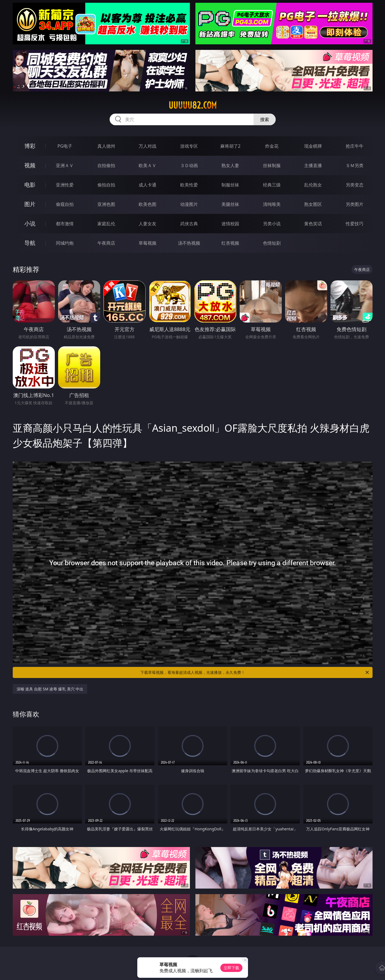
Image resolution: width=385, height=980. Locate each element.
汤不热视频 (189, 243)
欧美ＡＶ (148, 165)
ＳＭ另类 (355, 165)
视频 (30, 165)
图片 (30, 204)
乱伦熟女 (313, 185)
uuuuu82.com (193, 105)
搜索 (265, 119)
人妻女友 (148, 224)
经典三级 (272, 185)
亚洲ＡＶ (65, 165)
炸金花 (272, 146)
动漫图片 (189, 204)
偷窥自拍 (65, 204)
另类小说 (272, 224)
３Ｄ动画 (189, 165)
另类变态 (355, 185)
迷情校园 (230, 224)
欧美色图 (148, 204)
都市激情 (65, 224)
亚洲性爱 (65, 185)
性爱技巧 (355, 224)
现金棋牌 (313, 146)
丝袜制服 (272, 165)
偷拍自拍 (106, 185)
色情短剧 (272, 243)
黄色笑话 (313, 224)
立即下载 (231, 968)
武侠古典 (189, 224)
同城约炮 (65, 243)
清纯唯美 (272, 204)
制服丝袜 (230, 185)
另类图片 (355, 204)
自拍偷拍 (106, 165)
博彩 (30, 146)
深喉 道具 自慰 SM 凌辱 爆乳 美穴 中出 (50, 689)
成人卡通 (148, 185)
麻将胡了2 (230, 146)
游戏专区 (189, 146)
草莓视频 (148, 243)
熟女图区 (313, 204)
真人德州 (106, 146)
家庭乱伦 (106, 224)
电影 (30, 185)
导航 (30, 243)
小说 (30, 223)
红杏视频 (230, 243)
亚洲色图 (106, 204)
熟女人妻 (230, 165)
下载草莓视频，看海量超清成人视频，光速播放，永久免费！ (255, 672)
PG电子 (65, 146)
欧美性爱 (189, 185)
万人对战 (148, 146)
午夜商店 (106, 243)
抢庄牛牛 (355, 146)
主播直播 (313, 165)
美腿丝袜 (230, 204)
